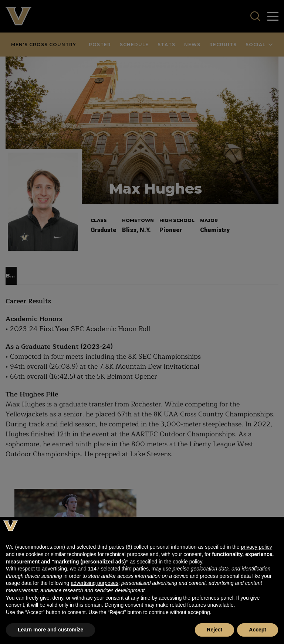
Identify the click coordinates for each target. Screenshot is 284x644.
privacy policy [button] (256, 547)
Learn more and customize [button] (50, 630)
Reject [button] (214, 630)
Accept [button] (258, 630)
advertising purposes (94, 583)
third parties (135, 569)
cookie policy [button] (187, 562)
